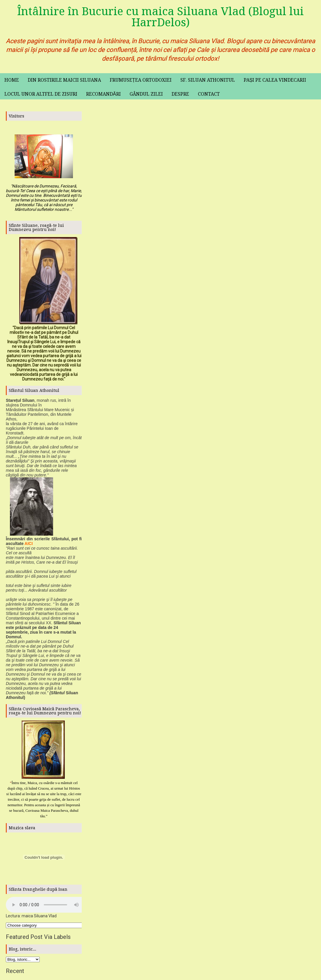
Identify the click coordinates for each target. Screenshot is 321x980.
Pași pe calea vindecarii (275, 80)
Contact (209, 94)
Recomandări (103, 94)
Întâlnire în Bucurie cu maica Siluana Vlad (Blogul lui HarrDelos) (160, 17)
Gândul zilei (146, 94)
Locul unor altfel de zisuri (41, 94)
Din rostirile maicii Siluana (64, 80)
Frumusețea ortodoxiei (141, 80)
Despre (180, 94)
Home (12, 80)
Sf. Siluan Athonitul (208, 80)
